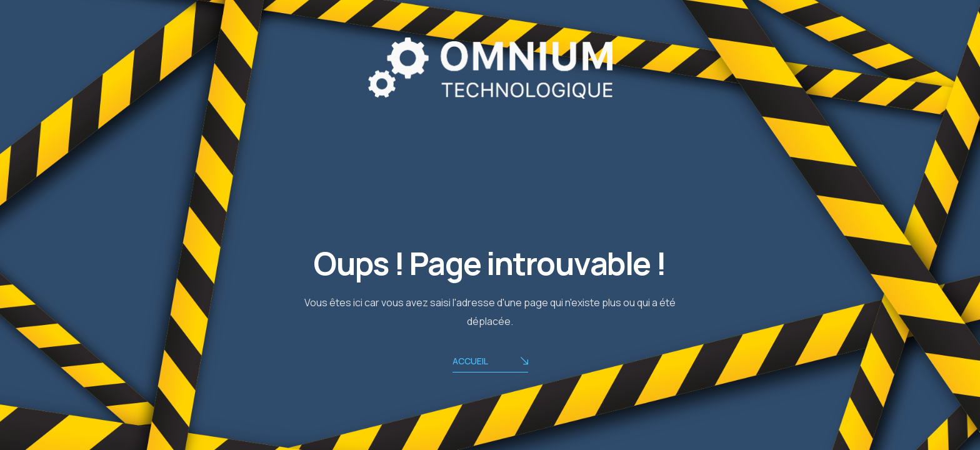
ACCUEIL (490, 362)
